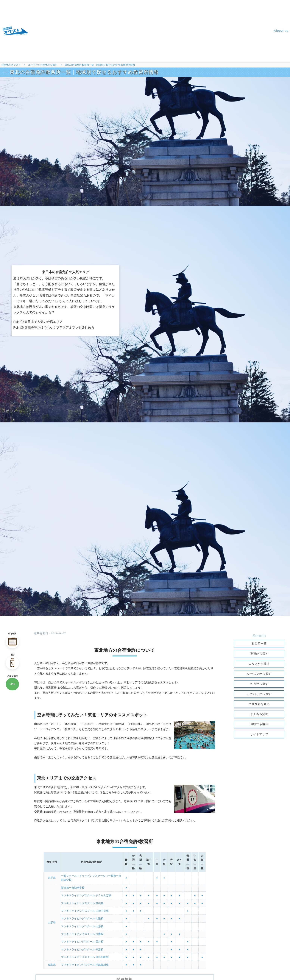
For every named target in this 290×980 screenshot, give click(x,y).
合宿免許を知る (259, 704)
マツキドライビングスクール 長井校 (82, 939)
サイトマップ (259, 734)
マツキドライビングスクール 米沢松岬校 (85, 953)
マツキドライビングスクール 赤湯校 (82, 946)
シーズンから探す (259, 674)
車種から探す (259, 654)
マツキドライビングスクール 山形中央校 (85, 909)
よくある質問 (259, 714)
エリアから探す (259, 664)
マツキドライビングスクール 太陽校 (82, 916)
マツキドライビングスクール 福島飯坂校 (85, 961)
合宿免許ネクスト (11, 65)
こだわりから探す (259, 694)
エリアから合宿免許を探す (43, 65)
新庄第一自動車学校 (73, 887)
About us (281, 31)
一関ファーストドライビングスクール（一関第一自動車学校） (91, 878)
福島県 (52, 961)
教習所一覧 (259, 643)
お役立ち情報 (259, 724)
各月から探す (259, 684)
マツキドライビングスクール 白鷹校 (82, 931)
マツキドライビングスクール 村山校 (82, 902)
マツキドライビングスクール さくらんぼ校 (86, 894)
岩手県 (52, 878)
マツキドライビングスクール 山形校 (82, 924)
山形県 (52, 920)
